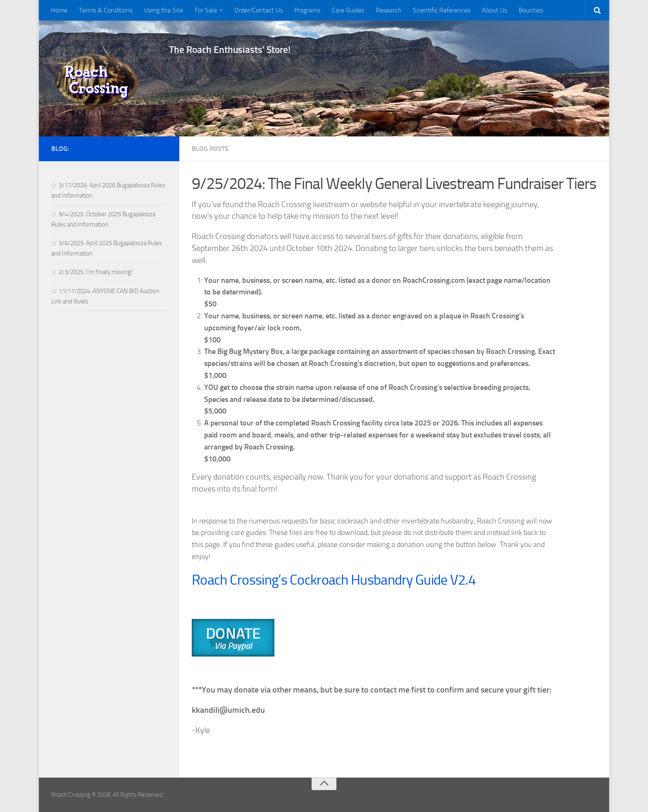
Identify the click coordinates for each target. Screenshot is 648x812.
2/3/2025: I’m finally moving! (96, 272)
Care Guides (348, 10)
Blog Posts (210, 149)
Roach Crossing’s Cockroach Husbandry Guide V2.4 (334, 580)
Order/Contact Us (258, 10)
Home (59, 10)
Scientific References (442, 10)
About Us (494, 10)
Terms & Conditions (106, 10)
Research (388, 10)
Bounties (531, 10)
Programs (307, 10)
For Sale (206, 10)
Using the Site (164, 10)
